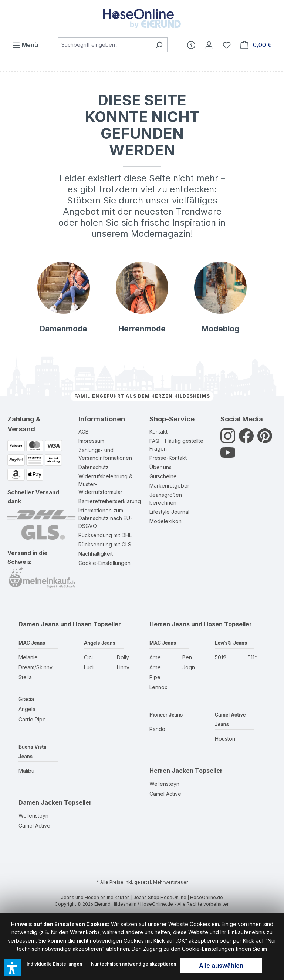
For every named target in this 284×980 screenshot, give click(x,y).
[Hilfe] (191, 45)
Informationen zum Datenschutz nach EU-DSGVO (105, 518)
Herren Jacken (171, 771)
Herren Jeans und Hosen (186, 624)
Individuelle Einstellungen (54, 964)
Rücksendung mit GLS (105, 544)
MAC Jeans (32, 643)
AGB (84, 432)
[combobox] (104, 45)
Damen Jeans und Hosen (55, 624)
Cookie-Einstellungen (104, 563)
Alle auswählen (221, 966)
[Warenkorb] (256, 45)
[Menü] (25, 45)
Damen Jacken (40, 802)
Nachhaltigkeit (96, 554)
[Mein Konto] (209, 45)
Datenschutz (94, 467)
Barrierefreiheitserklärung (110, 501)
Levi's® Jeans (231, 643)
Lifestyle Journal (169, 512)
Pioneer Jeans (166, 715)
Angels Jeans (100, 643)
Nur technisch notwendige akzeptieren (133, 964)
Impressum (91, 441)
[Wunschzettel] (227, 45)
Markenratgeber (169, 486)
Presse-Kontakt (168, 458)
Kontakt (158, 432)
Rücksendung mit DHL (105, 535)
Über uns (160, 467)
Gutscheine (163, 476)
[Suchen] (159, 45)
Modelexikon (165, 521)
